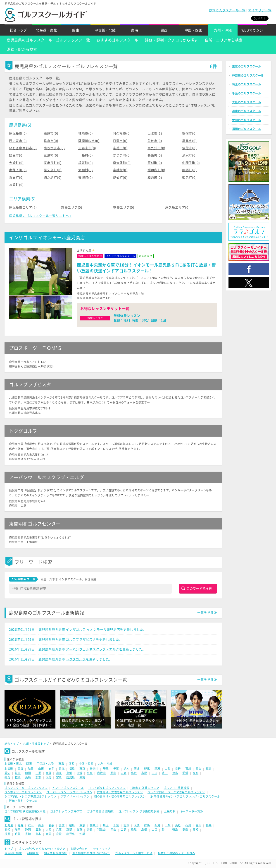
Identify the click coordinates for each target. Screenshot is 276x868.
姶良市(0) (16, 155)
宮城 (62, 769)
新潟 (157, 769)
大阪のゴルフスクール (246, 102)
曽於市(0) (155, 141)
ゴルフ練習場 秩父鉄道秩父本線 (25, 811)
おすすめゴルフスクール (117, 40)
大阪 (49, 773)
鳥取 (134, 773)
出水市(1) (155, 133)
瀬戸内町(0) (156, 170)
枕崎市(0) (86, 133)
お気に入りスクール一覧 (227, 10)
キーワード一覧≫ (192, 811)
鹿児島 (71, 777)
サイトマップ (102, 849)
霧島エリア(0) (72, 207)
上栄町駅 (170, 811)
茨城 (137, 769)
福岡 (7, 777)
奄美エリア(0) (124, 207)
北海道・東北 (46, 30)
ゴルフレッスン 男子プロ (66, 811)
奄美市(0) (120, 148)
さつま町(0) (122, 155)
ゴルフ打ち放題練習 (176, 788)
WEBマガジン (252, 30)
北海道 (9, 769)
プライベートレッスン (75, 796)
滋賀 (80, 773)
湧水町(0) (189, 155)
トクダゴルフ (76, 659)
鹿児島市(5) (18, 133)
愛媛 (185, 773)
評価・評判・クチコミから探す (171, 40)
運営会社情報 (13, 853)
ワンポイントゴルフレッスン (23, 792)
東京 (82, 769)
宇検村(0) (120, 170)
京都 (69, 773)
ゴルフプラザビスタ (81, 640)
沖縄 (82, 777)
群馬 (147, 769)
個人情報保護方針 (56, 853)
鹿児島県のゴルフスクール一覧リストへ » (40, 216)
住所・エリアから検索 (224, 40)
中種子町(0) (191, 163)
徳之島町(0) (53, 178)
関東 (76, 30)
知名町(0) (189, 178)
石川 (188, 769)
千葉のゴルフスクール (246, 93)
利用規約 (33, 853)
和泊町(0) (155, 178)
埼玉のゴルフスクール (246, 84)
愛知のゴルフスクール (246, 120)
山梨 (168, 769)
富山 (199, 769)
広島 (123, 773)
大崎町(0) (16, 163)
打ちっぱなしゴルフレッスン (107, 788)
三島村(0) (51, 155)
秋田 (31, 769)
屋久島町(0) (53, 170)
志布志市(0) (87, 148)
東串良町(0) (53, 163)
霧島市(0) (189, 141)
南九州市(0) (156, 148)
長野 (178, 769)
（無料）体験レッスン (145, 788)
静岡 (28, 773)
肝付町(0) (155, 163)
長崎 (28, 777)
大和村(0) (86, 170)
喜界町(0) (16, 178)
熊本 (38, 777)
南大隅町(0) (122, 163)
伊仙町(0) (120, 178)
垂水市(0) (51, 141)
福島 (72, 769)
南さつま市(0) (54, 148)
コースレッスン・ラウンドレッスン (69, 792)
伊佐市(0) (189, 148)
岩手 (51, 769)
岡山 (113, 773)
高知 (196, 773)
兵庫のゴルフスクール (246, 111)
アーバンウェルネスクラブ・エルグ (92, 649)
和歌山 (102, 773)
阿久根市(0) (122, 133)
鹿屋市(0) (51, 133)
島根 (144, 773)
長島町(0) (155, 155)
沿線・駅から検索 (22, 49)
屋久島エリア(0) (177, 207)
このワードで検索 (199, 589)
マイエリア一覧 (260, 10)
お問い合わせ (79, 849)
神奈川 (94, 769)
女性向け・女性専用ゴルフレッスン (120, 792)
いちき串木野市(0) (23, 148)
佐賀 (18, 777)
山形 (41, 769)
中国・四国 (194, 30)
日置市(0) (120, 141)
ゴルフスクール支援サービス (134, 853)
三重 (38, 773)
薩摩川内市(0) (89, 141)
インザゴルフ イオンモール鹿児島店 (93, 630)
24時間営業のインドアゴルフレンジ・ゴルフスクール (185, 796)
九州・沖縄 (223, 30)
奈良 (90, 773)
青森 (20, 769)
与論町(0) (16, 185)
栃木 (126, 769)
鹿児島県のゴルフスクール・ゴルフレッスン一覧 (48, 40)
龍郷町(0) (189, 170)
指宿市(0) (189, 133)
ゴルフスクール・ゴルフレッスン (26, 788)
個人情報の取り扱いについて (91, 853)
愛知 (7, 773)
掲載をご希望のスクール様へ (177, 853)
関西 (164, 30)
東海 (134, 30)
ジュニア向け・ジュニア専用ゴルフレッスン (176, 792)
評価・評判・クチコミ (23, 801)
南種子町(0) (18, 170)
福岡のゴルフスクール (246, 129)
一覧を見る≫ (207, 613)
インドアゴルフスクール (68, 788)
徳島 (175, 773)
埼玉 (106, 769)
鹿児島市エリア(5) (23, 207)
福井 (209, 769)
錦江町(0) (86, 163)
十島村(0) (86, 155)
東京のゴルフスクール (246, 66)
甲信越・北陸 (105, 30)
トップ (9, 849)
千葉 (116, 769)
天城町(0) (86, 178)
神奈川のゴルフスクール (248, 75)
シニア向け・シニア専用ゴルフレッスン (30, 796)
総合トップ (18, 30)
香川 (165, 773)
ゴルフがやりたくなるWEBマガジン (42, 849)
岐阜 (18, 773)
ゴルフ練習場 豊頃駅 (100, 811)
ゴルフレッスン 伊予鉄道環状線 (139, 811)
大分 (49, 777)
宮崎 (59, 777)
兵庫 (59, 773)
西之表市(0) (18, 141)
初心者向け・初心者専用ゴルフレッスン (120, 796)
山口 (154, 773)
